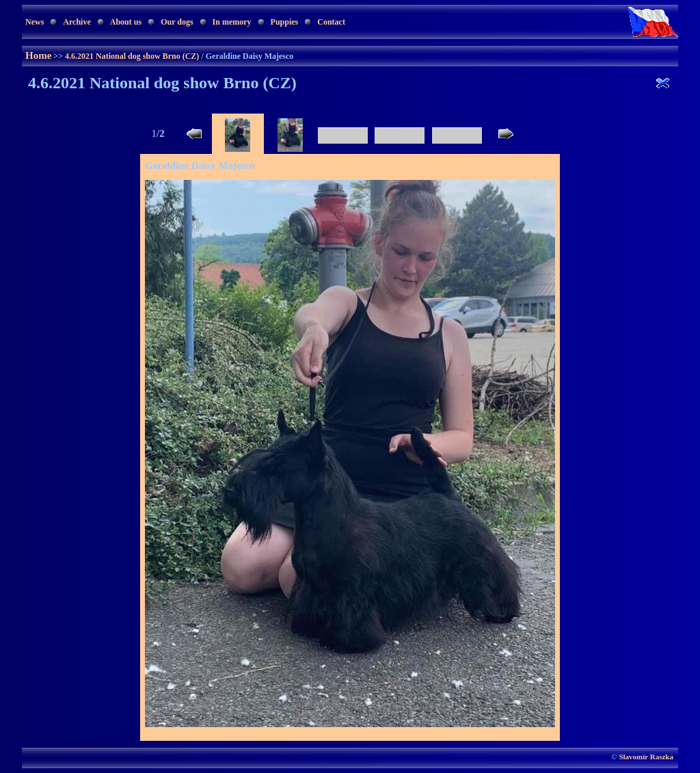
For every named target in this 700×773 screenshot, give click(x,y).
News (35, 22)
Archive (77, 22)
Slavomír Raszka (646, 757)
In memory (232, 22)
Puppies (285, 22)
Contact (331, 22)
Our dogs (177, 22)
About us (126, 22)
